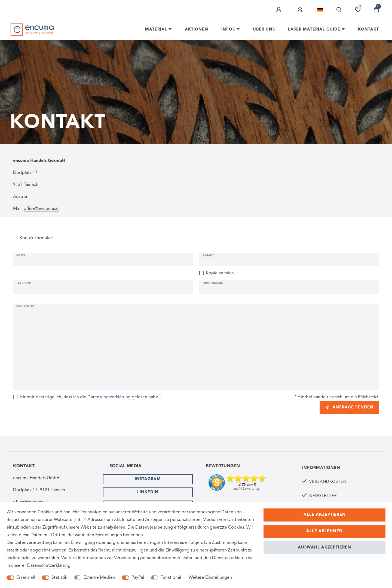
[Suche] (339, 10)
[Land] (320, 10)
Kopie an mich (220, 273)
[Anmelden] (280, 10)
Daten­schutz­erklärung (49, 566)
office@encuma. (39, 209)
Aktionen (197, 30)
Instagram (148, 479)
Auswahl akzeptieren (324, 548)
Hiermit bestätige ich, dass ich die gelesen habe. (90, 397)
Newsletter (323, 496)
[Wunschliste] (358, 10)
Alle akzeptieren (325, 515)
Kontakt (368, 30)
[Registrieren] (301, 10)
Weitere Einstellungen (210, 578)
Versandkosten (328, 482)
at (57, 209)
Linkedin (148, 492)
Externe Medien (99, 578)
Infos (228, 30)
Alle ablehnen (324, 531)
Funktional (171, 578)
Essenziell (26, 578)
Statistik (59, 578)
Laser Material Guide (314, 30)
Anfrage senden (349, 408)
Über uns (264, 30)
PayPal (138, 578)
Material (156, 30)
